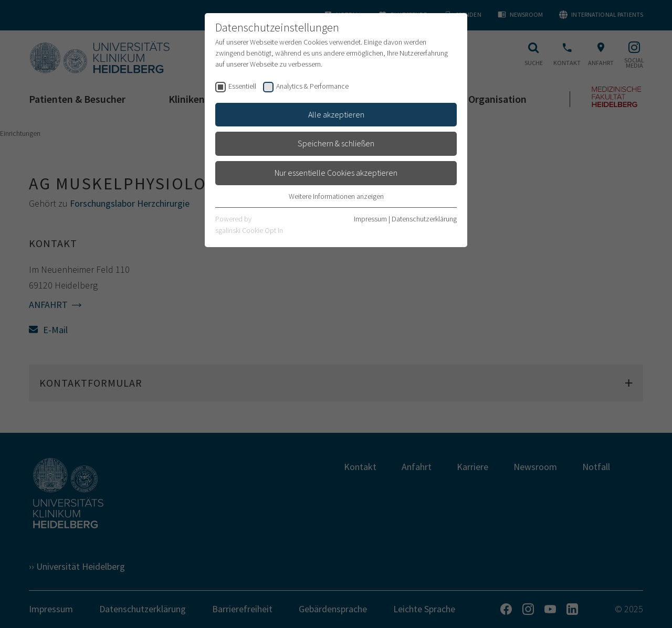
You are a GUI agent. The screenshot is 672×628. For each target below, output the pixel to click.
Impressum (370, 219)
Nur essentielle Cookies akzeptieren (336, 173)
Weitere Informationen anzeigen (336, 196)
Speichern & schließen (336, 143)
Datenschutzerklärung (424, 219)
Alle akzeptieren (336, 114)
